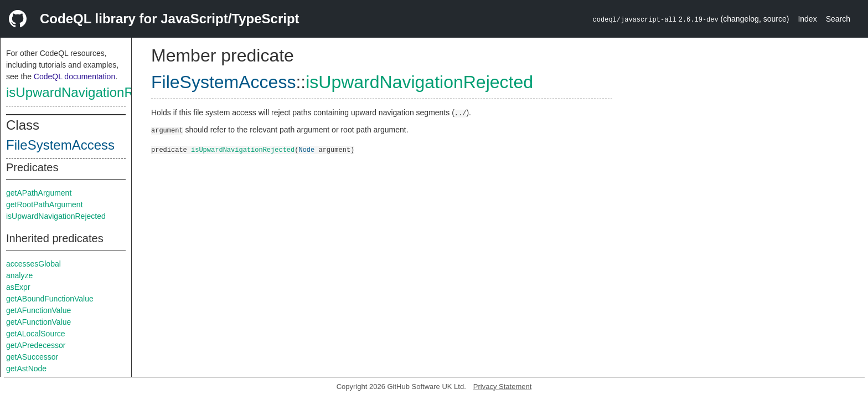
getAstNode (26, 369)
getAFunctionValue (38, 310)
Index (807, 19)
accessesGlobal (33, 264)
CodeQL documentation (74, 76)
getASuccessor (32, 357)
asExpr (18, 287)
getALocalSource (36, 334)
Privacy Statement (503, 387)
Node (306, 149)
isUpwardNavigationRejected (91, 92)
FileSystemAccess (60, 145)
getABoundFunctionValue (50, 299)
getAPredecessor (36, 345)
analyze (19, 275)
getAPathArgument (39, 193)
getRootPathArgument (45, 204)
